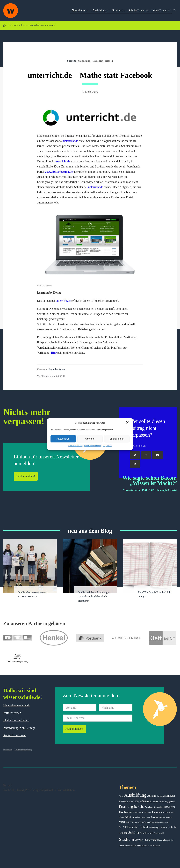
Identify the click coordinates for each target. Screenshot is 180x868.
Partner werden (12, 713)
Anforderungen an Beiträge (19, 728)
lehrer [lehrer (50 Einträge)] (122, 817)
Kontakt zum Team (14, 735)
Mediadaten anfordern (16, 720)
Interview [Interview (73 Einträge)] (157, 812)
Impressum (107, 445)
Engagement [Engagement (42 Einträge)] (170, 802)
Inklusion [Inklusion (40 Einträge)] (148, 812)
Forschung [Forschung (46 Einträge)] (149, 807)
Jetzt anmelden (74, 729)
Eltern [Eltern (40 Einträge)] (155, 802)
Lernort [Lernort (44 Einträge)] (147, 817)
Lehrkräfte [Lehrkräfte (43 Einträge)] (139, 817)
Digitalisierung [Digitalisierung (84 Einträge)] (144, 801)
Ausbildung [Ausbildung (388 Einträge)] (135, 795)
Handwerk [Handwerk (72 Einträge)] (169, 807)
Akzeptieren (63, 439)
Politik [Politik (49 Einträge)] (164, 827)
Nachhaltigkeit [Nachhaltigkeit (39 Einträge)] (155, 828)
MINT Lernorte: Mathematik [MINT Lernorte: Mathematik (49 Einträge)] (139, 822)
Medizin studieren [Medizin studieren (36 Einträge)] (166, 817)
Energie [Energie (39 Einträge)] (162, 802)
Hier (54, 353)
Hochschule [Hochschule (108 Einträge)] (126, 812)
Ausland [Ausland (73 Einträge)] (152, 796)
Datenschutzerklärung (93, 445)
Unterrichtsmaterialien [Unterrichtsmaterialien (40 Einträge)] (128, 846)
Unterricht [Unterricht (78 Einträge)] (151, 840)
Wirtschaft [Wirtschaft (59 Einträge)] (155, 846)
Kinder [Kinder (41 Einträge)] (166, 812)
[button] (128, 423)
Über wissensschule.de (17, 705)
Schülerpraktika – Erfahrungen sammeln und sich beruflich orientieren (94, 597)
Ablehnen (90, 439)
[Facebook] (146, 455)
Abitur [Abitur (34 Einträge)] (121, 796)
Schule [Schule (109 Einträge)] (172, 827)
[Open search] (174, 11)
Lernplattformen (58, 369)
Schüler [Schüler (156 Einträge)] (134, 833)
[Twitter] (135, 455)
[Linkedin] (135, 464)
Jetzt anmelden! (26, 476)
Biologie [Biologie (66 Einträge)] (123, 801)
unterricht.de (71, 141)
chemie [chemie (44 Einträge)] (131, 802)
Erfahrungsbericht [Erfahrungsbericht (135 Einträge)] (131, 807)
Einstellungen (117, 439)
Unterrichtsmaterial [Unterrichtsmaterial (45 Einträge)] (165, 840)
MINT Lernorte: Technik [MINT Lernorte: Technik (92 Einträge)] (134, 827)
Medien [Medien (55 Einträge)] (155, 817)
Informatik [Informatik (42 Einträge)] (139, 812)
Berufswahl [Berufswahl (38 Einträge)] (161, 796)
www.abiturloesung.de (59, 172)
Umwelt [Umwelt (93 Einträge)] (140, 840)
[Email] (157, 455)
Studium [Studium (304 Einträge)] (126, 839)
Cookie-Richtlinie (75, 445)
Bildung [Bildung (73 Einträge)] (171, 796)
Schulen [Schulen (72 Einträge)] (123, 833)
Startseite (72, 61)
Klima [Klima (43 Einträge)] (172, 812)
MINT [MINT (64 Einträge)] (122, 822)
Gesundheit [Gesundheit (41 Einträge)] (159, 807)
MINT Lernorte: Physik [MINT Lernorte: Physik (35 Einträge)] (161, 822)
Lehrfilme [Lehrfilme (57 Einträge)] (130, 817)
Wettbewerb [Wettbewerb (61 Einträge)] (143, 846)
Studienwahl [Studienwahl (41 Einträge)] (159, 833)
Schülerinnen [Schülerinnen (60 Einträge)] (147, 833)
